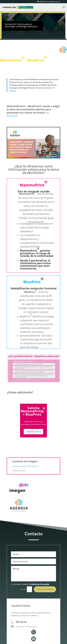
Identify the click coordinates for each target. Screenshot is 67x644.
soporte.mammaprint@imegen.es (25, 466)
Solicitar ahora (33, 432)
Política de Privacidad (40, 603)
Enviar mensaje (45, 608)
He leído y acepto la (30, 603)
